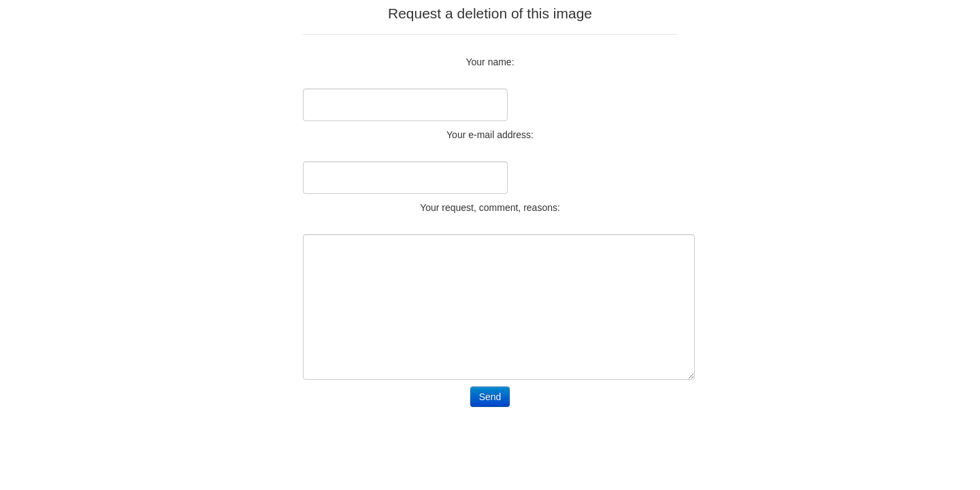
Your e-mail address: (490, 135)
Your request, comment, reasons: (490, 208)
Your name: (490, 62)
